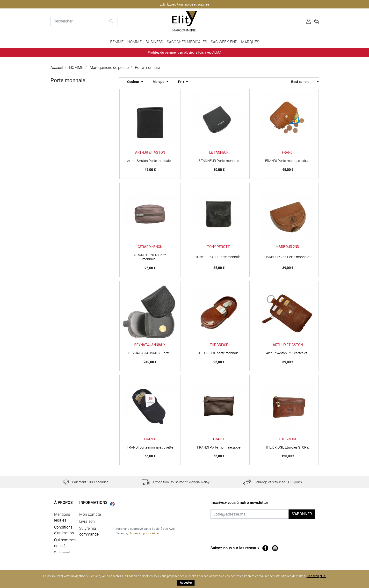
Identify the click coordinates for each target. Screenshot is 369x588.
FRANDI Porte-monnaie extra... (288, 161)
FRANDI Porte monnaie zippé (219, 447)
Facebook (265, 548)
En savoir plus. (316, 576)
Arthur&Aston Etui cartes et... (288, 353)
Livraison (87, 520)
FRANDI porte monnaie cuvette (150, 447)
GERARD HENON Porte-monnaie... (150, 257)
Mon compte (90, 513)
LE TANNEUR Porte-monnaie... (219, 161)
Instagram (275, 548)
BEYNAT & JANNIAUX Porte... (150, 353)
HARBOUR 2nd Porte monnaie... (288, 257)
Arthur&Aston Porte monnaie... (150, 161)
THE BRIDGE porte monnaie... (219, 353)
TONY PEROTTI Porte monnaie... (219, 257)
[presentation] (251, 528)
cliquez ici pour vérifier (144, 544)
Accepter (186, 583)
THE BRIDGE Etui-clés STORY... (288, 447)
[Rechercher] (84, 21)
